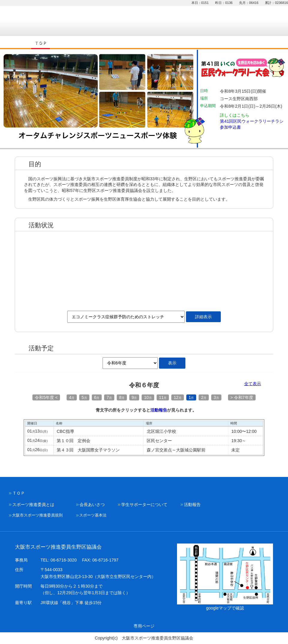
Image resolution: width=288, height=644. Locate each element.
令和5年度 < (46, 397)
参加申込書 (230, 127)
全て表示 (253, 384)
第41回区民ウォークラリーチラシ (252, 121)
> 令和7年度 (242, 397)
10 (148, 397)
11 (163, 397)
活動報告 (159, 410)
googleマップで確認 (225, 608)
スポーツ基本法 (93, 515)
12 (178, 397)
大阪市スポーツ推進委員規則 (37, 515)
